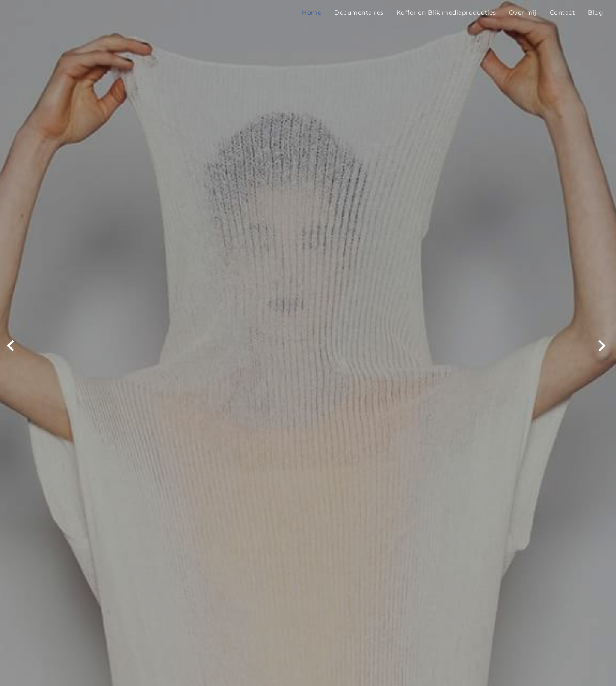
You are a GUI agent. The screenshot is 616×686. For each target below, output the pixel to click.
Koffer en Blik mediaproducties (446, 12)
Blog (595, 12)
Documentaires (359, 12)
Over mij (523, 12)
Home (312, 12)
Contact (563, 12)
